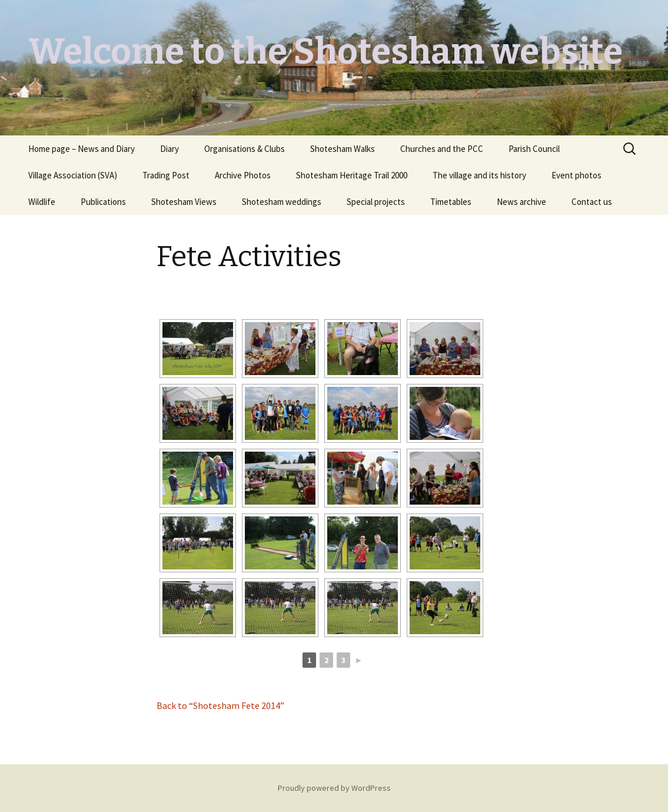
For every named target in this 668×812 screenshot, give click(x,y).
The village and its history (479, 175)
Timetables (451, 202)
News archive (521, 202)
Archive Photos (243, 175)
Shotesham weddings (282, 202)
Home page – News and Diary (82, 149)
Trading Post (166, 175)
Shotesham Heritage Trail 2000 (352, 175)
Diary (170, 149)
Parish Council (534, 149)
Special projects (376, 202)
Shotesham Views (184, 202)
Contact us (592, 202)
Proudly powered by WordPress (334, 788)
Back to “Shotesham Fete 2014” (220, 705)
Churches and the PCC (442, 149)
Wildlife (42, 202)
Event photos (576, 175)
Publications (103, 202)
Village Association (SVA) (73, 175)
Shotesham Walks (343, 149)
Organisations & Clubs (245, 149)
